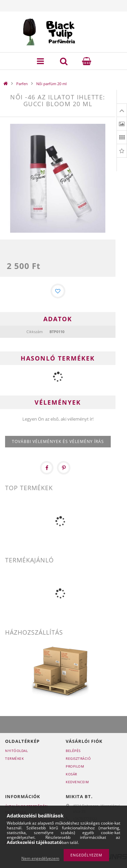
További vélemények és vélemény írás (58, 441)
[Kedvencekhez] (58, 291)
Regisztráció (78, 758)
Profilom (75, 766)
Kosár (71, 774)
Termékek (14, 758)
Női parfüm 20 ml (51, 84)
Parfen (22, 84)
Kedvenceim (77, 782)
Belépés (73, 751)
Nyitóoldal (16, 751)
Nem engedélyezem (40, 858)
